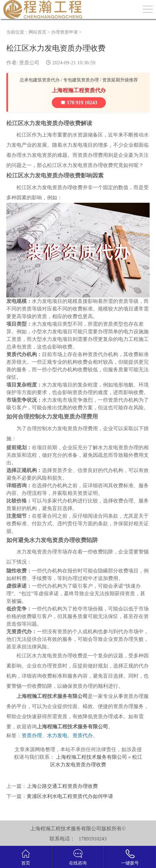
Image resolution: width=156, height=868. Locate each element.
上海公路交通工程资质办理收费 (62, 786)
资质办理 (32, 735)
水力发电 (57, 735)
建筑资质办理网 (44, 10)
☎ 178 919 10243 (79, 102)
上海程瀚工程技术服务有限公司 (92, 757)
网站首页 (37, 32)
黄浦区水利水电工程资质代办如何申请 (70, 796)
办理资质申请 (64, 32)
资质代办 (83, 735)
